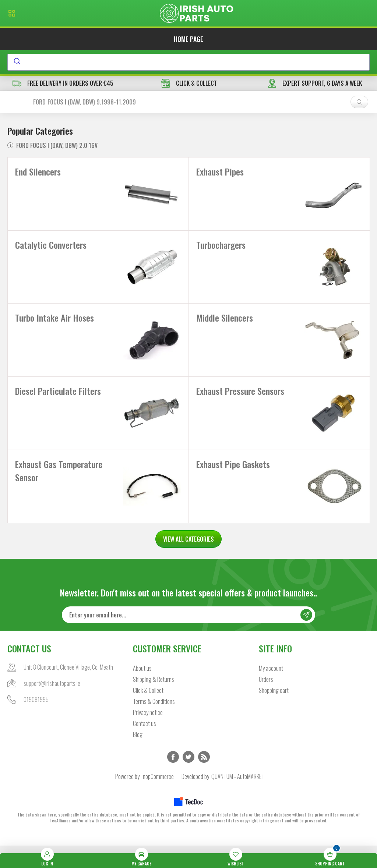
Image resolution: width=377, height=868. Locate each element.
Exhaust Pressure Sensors (240, 404)
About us (142, 691)
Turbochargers (221, 249)
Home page (188, 39)
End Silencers (38, 171)
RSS (204, 779)
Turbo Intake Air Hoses (54, 327)
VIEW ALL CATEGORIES (188, 561)
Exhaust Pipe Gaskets (233, 482)
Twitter (188, 779)
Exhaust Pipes (220, 171)
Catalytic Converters (51, 249)
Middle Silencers (225, 327)
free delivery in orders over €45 (63, 83)
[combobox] (188, 62)
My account (271, 691)
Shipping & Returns (154, 702)
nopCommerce (158, 799)
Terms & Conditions (154, 724)
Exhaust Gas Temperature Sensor (59, 489)
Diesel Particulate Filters (58, 404)
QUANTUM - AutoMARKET (238, 799)
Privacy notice (148, 735)
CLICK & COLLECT (189, 83)
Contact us (145, 746)
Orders (266, 702)
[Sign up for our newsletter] (189, 637)
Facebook (173, 779)
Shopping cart (274, 713)
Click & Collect (148, 713)
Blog (138, 757)
